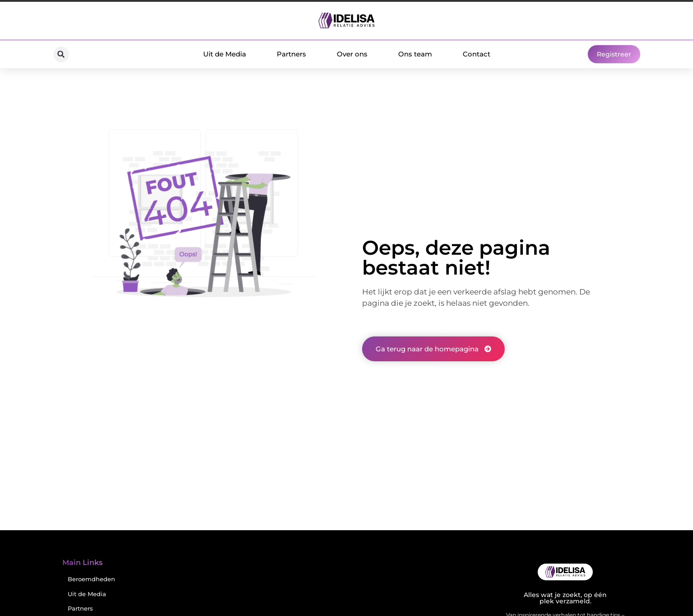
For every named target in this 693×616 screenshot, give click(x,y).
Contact (477, 54)
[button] (61, 54)
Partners (291, 54)
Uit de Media (225, 54)
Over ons (352, 54)
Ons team (415, 54)
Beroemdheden (91, 579)
